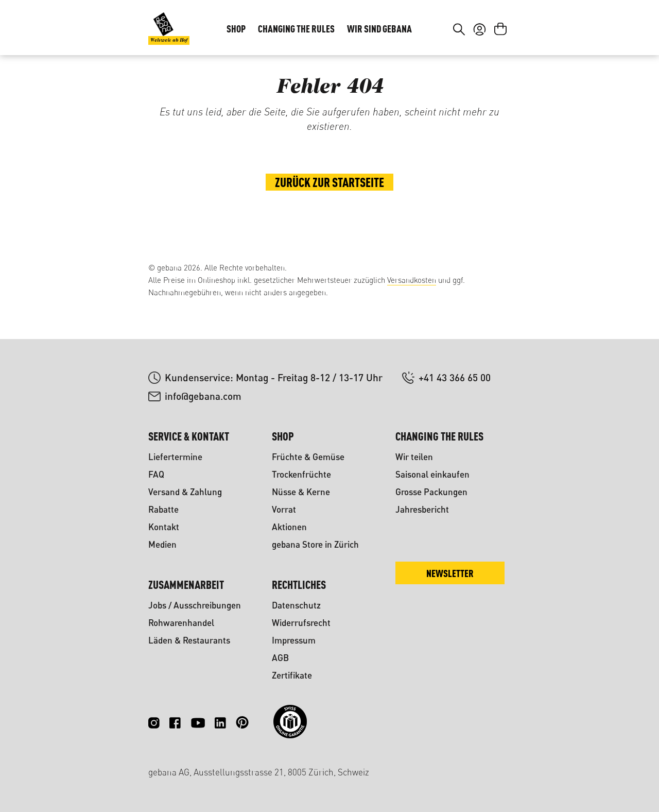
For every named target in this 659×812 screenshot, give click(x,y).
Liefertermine (175, 457)
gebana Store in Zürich (315, 544)
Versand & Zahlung (185, 492)
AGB (280, 658)
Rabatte (163, 509)
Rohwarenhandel (181, 623)
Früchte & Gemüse (308, 457)
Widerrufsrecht (301, 623)
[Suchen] (459, 61)
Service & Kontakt (189, 436)
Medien (162, 544)
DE (474, 24)
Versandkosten (412, 280)
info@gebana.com (203, 396)
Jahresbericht (422, 509)
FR (495, 24)
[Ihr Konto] (480, 61)
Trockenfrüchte (301, 474)
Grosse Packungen (431, 492)
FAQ (156, 474)
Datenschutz (296, 605)
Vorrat (284, 509)
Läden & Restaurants (189, 640)
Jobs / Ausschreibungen (195, 605)
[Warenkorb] (500, 61)
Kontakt (164, 527)
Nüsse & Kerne (301, 492)
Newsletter (450, 573)
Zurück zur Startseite (329, 219)
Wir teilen (414, 457)
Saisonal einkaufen (432, 474)
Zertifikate (292, 675)
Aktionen (289, 527)
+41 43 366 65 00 (455, 377)
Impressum (294, 640)
